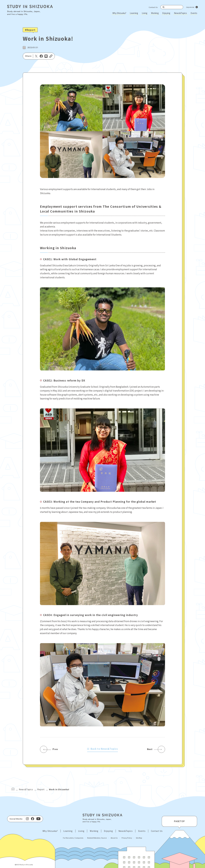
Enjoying (166, 13)
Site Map (139, 838)
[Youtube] (38, 819)
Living (145, 13)
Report (41, 789)
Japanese (190, 7)
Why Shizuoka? (119, 13)
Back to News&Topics (102, 749)
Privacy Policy (127, 838)
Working (155, 13)
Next (150, 749)
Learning (134, 13)
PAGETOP (179, 821)
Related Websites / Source (97, 838)
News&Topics (180, 13)
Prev (55, 749)
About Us (114, 838)
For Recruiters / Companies (73, 838)
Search (164, 7)
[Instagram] (27, 819)
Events (194, 13)
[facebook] (33, 819)
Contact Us (153, 7)
